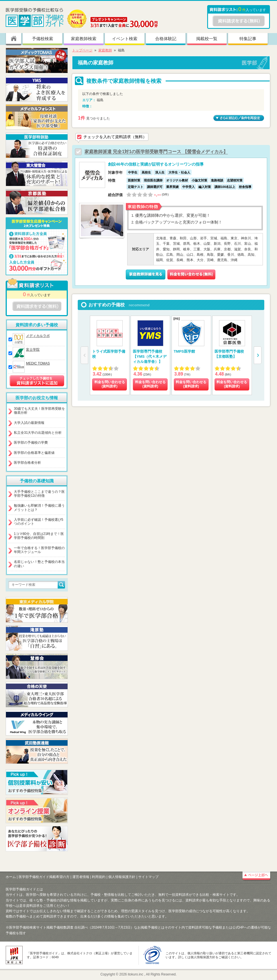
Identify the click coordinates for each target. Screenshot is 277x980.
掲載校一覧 (207, 39)
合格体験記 (166, 39)
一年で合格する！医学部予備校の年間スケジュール (39, 550)
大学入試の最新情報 (29, 423)
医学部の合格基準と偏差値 (34, 453)
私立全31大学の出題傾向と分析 (38, 433)
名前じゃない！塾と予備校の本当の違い (39, 564)
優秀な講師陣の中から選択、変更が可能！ (173, 215)
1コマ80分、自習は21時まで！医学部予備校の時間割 (39, 536)
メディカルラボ (38, 336)
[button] (258, 355)
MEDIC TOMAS (38, 363)
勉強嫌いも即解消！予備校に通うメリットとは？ (39, 508)
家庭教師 (105, 50)
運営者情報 (81, 877)
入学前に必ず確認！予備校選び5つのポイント (39, 522)
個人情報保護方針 (122, 877)
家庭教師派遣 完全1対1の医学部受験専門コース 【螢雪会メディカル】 (156, 152)
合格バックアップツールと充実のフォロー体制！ (179, 222)
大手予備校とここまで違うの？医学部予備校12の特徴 (39, 494)
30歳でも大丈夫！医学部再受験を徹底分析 (39, 411)
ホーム (11, 877)
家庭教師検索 (84, 39)
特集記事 (248, 39)
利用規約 (99, 877)
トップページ (82, 50)
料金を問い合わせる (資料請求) (110, 384)
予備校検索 (43, 39)
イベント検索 (125, 39)
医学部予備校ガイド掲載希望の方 (44, 877)
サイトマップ (148, 877)
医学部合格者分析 (27, 463)
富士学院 (33, 350)
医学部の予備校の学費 (31, 443)
